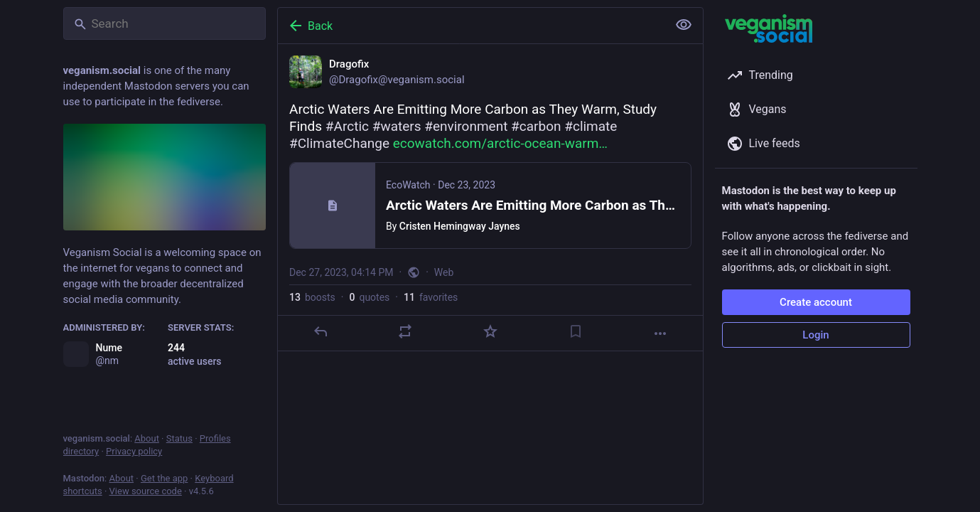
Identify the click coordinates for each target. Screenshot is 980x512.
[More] (660, 334)
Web (443, 272)
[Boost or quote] (405, 331)
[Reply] (320, 331)
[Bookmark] (575, 331)
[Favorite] (490, 331)
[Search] (165, 23)
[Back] (471, 26)
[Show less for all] (684, 25)
